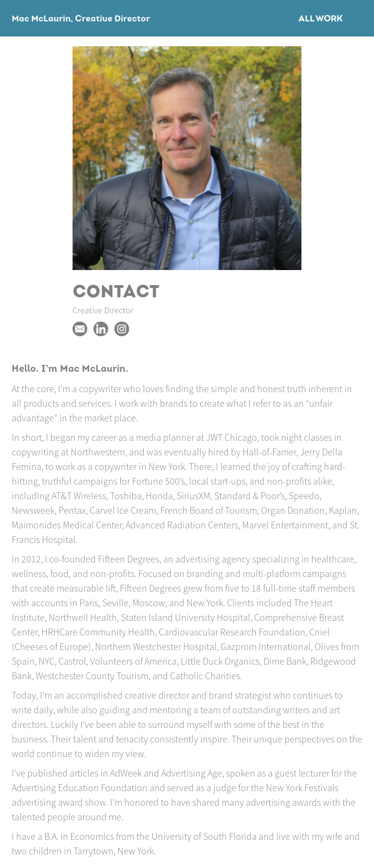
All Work (321, 19)
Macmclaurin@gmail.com (80, 329)
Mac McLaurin (41, 19)
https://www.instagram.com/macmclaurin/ (122, 329)
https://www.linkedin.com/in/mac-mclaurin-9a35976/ (101, 329)
